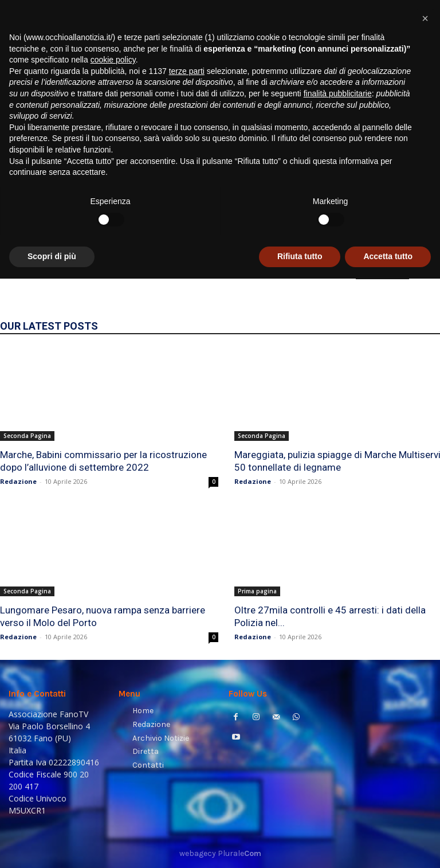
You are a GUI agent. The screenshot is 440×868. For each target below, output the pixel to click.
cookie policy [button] (113, 649)
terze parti (187, 660)
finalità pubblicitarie (338, 683)
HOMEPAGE (382, 271)
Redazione (18, 481)
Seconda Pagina (27, 436)
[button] (417, 146)
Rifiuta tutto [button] (300, 846)
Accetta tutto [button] (388, 846)
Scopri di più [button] (52, 846)
